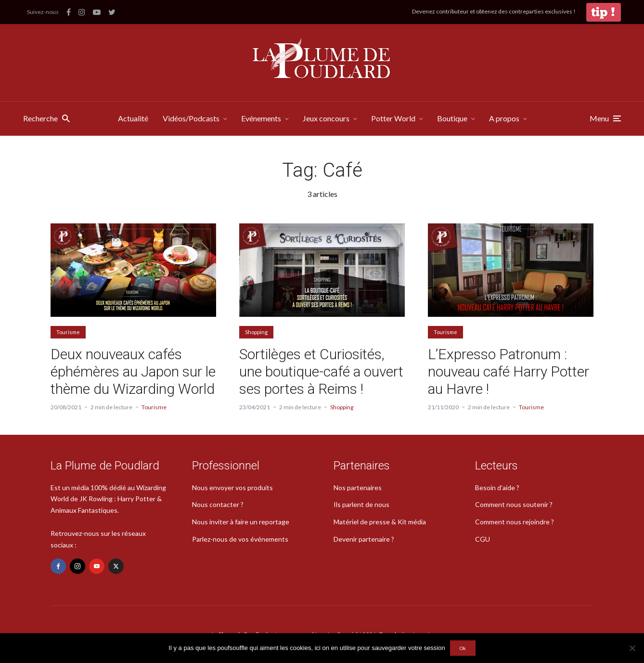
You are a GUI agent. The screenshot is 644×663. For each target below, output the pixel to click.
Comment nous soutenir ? (514, 504)
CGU (483, 539)
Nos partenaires (358, 487)
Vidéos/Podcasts (191, 118)
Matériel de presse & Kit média (380, 522)
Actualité (133, 118)
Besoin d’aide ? (497, 487)
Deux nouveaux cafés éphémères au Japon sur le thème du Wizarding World (133, 371)
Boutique (452, 118)
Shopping (256, 332)
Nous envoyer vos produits (232, 487)
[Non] (632, 648)
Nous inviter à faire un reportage (241, 522)
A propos (504, 118)
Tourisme (68, 332)
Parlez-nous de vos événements (240, 539)
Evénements (261, 118)
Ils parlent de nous (361, 504)
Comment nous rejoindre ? (515, 522)
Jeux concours (326, 118)
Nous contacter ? (218, 504)
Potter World (393, 118)
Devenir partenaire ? (364, 539)
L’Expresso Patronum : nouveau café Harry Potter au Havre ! (509, 371)
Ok (463, 648)
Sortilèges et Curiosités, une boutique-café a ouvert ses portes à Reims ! (321, 371)
